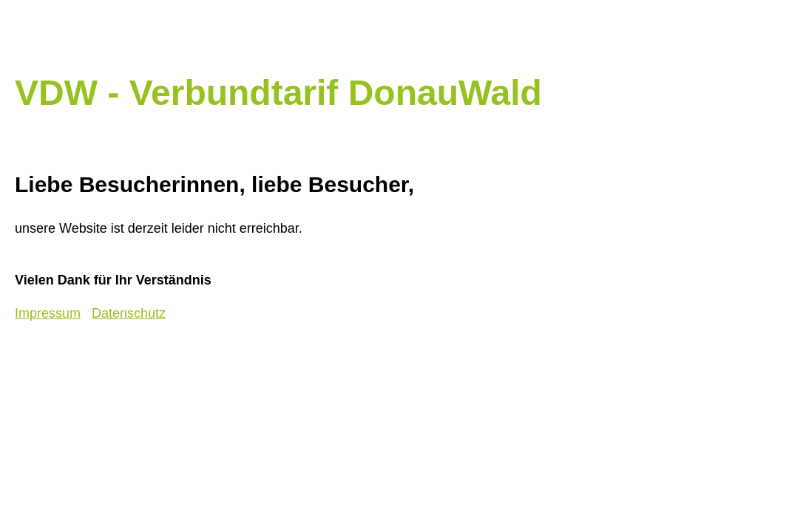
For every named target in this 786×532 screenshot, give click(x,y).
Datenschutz (129, 313)
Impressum (48, 313)
